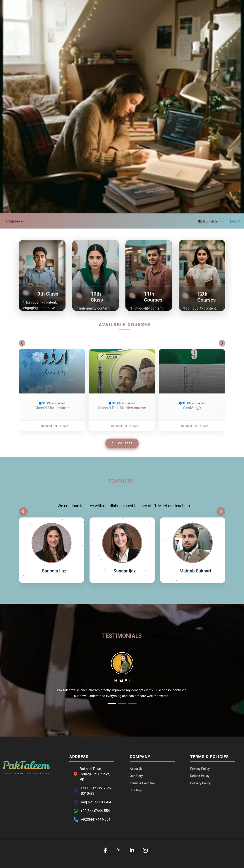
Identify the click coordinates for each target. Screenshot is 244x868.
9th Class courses (52, 411)
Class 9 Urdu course (52, 416)
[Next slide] (222, 343)
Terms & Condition (143, 783)
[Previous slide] (23, 512)
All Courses (122, 443)
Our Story (136, 776)
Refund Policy (200, 776)
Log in (235, 221)
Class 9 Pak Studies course (122, 416)
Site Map (136, 790)
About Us (136, 769)
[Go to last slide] (22, 343)
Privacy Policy (200, 769)
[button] (211, 221)
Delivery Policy (200, 783)
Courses (13, 221)
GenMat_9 (192, 416)
